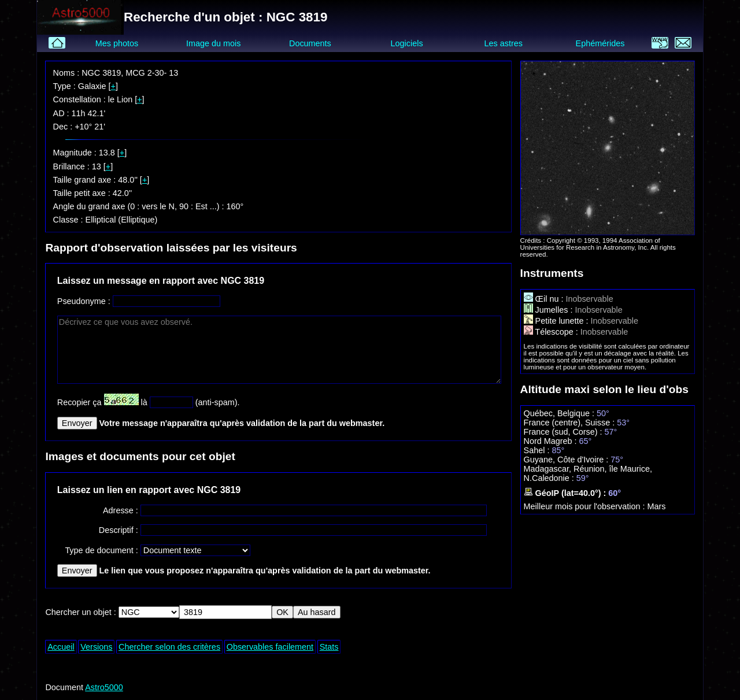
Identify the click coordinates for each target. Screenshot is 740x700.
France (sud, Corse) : (564, 432)
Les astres (504, 43)
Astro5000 (104, 687)
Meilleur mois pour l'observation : (586, 506)
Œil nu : (545, 299)
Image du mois (213, 43)
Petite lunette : (557, 321)
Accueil (61, 647)
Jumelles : (550, 310)
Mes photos (117, 43)
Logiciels (407, 43)
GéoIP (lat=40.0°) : (566, 493)
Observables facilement (270, 647)
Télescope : (552, 332)
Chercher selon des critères (169, 647)
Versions (96, 647)
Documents (310, 43)
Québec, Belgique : (560, 413)
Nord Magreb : (552, 441)
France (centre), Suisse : (571, 423)
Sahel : (538, 450)
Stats (329, 647)
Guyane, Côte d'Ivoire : (567, 460)
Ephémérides (600, 43)
